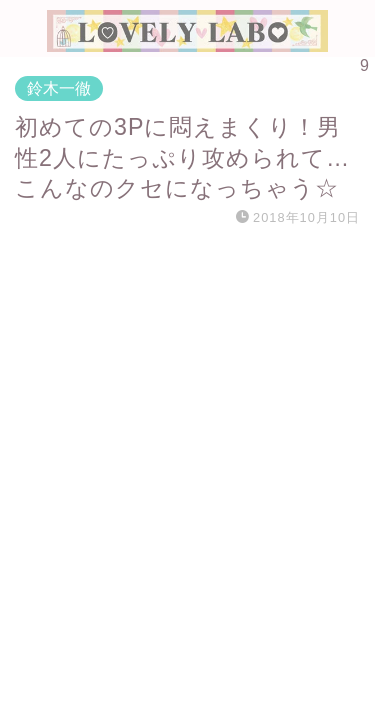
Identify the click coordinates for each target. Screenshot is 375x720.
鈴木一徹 (59, 88)
